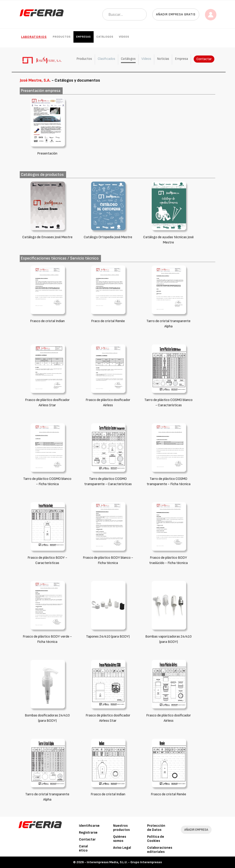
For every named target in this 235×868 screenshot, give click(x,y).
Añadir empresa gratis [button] (176, 14)
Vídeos (124, 37)
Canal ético (83, 848)
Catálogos (105, 37)
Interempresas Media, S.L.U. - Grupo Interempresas (124, 862)
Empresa (181, 59)
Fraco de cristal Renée (108, 321)
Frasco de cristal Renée (168, 794)
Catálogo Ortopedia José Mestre (108, 237)
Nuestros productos (121, 828)
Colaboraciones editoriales (160, 850)
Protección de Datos (156, 828)
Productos (62, 37)
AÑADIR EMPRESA (196, 830)
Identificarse (89, 826)
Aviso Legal (122, 848)
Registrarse (88, 833)
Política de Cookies (156, 839)
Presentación (47, 153)
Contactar (204, 59)
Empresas (84, 37)
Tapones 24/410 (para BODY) (108, 637)
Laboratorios (34, 37)
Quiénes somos (120, 839)
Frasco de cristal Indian (47, 321)
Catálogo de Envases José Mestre (47, 237)
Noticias (163, 59)
